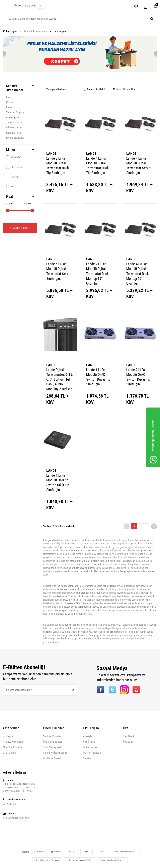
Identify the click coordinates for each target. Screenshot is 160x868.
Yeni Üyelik (129, 736)
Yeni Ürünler (89, 742)
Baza (9, 97)
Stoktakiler (14, 167)
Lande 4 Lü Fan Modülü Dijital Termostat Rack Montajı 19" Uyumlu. (138, 273)
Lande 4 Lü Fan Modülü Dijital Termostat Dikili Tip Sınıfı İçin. (97, 165)
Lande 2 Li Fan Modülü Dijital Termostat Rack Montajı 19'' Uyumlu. (97, 273)
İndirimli (13, 177)
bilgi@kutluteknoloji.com (16, 818)
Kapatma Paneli (14, 133)
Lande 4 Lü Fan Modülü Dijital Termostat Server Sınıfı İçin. (139, 165)
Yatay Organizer (14, 122)
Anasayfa (10, 31)
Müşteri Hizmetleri (93, 753)
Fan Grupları (13, 117)
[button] (3, 54)
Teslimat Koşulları (52, 736)
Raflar (9, 107)
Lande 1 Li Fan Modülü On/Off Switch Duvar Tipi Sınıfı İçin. (99, 377)
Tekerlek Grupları (15, 112)
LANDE (14, 157)
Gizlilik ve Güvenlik (53, 758)
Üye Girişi (128, 742)
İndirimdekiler (90, 747)
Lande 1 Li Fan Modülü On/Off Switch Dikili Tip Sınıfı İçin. (58, 482)
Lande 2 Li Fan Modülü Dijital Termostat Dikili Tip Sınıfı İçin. (58, 165)
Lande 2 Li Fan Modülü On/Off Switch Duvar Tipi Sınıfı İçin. (139, 377)
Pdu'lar (10, 102)
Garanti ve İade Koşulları (56, 753)
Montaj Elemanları (15, 138)
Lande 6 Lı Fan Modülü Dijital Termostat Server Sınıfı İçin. (59, 271)
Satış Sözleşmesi (52, 747)
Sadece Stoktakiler (95, 89)
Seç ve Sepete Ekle (124, 89)
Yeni (11, 187)
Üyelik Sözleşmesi (52, 742)
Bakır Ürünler (10, 753)
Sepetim (87, 758)
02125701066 (10, 804)
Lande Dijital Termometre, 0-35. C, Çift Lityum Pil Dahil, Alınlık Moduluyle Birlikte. (60, 379)
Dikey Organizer (14, 127)
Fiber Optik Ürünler (13, 747)
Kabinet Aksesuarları (35, 31)
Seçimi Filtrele (20, 228)
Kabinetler (8, 736)
